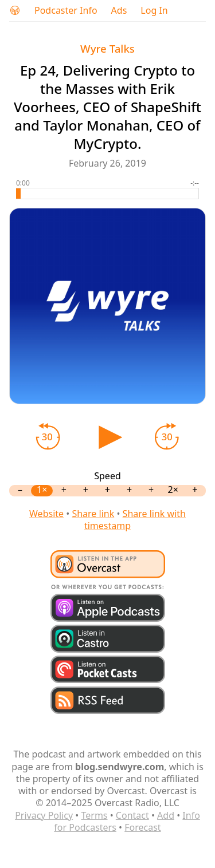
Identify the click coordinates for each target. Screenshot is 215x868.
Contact (132, 815)
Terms (94, 815)
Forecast (142, 827)
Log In (154, 11)
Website (46, 514)
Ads (119, 11)
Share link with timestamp (135, 520)
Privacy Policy (44, 815)
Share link (93, 514)
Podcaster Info (66, 11)
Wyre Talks (107, 48)
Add (166, 815)
